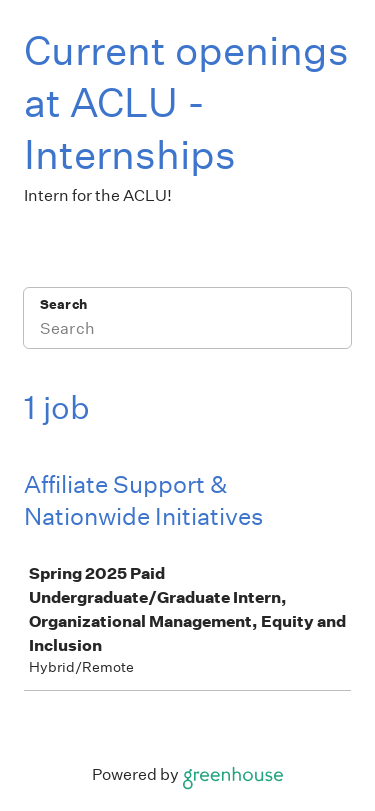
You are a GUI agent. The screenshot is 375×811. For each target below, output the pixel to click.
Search (63, 304)
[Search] (187, 331)
